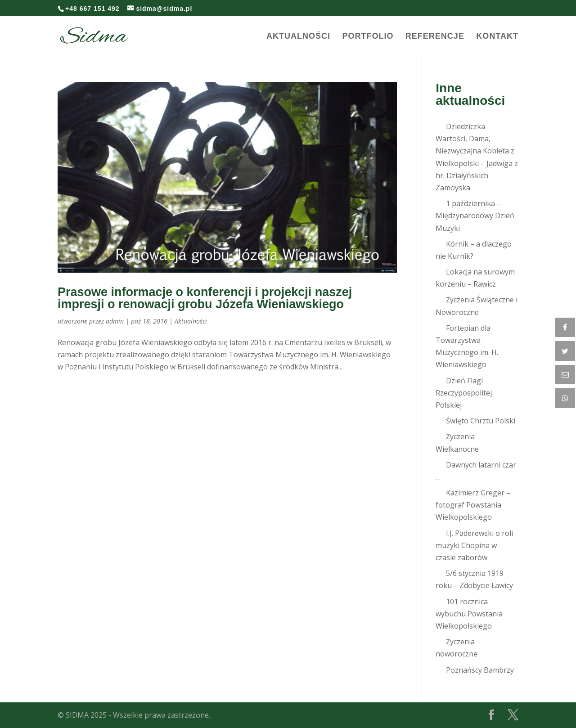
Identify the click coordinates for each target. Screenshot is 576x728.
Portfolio (368, 37)
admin (115, 321)
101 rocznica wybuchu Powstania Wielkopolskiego (469, 614)
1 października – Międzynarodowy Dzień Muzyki (475, 216)
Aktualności (298, 37)
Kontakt (497, 37)
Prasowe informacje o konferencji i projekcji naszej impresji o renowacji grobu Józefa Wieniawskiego (205, 298)
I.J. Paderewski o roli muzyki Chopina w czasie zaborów (474, 545)
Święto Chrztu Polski (481, 421)
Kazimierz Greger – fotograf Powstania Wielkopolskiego (473, 505)
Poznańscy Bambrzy (480, 670)
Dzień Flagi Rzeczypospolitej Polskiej (464, 393)
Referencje (435, 37)
